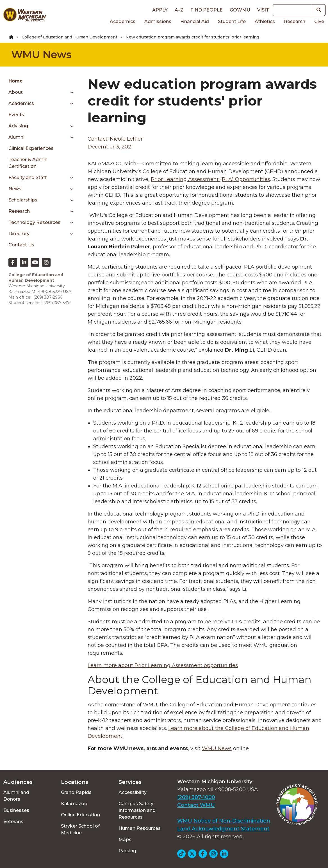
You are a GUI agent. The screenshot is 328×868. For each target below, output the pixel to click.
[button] (319, 10)
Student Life (232, 21)
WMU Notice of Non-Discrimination (224, 821)
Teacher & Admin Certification (28, 163)
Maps (125, 840)
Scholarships (23, 200)
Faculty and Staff (28, 178)
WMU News (41, 54)
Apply (160, 10)
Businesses (16, 810)
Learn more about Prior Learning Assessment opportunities (163, 665)
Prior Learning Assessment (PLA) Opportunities (210, 179)
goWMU (240, 10)
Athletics (265, 21)
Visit (263, 10)
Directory (19, 234)
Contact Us (21, 245)
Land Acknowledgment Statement (223, 829)
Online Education (80, 815)
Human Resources (140, 828)
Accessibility (133, 792)
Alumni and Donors (16, 796)
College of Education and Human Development (70, 37)
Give (319, 21)
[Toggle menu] (70, 92)
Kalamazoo (74, 804)
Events (16, 115)
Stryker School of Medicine (80, 829)
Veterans (13, 822)
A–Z (179, 10)
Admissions (158, 21)
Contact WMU (196, 805)
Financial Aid (195, 21)
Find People (207, 10)
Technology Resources (34, 222)
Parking (127, 851)
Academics (123, 21)
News (15, 189)
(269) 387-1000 (196, 797)
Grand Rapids (76, 792)
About (16, 92)
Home (16, 81)
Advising (18, 126)
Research (295, 21)
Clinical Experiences (31, 148)
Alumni (16, 137)
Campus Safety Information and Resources (137, 810)
